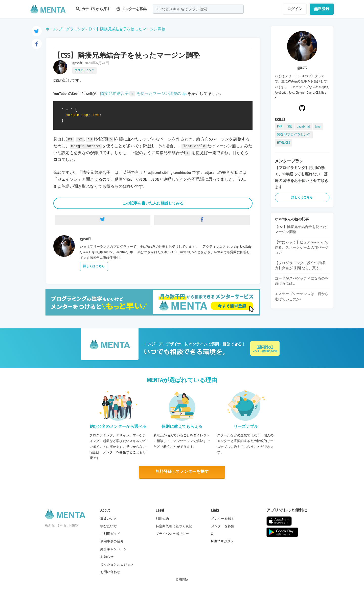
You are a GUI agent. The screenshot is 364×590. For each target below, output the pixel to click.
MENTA (183, 580)
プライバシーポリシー (172, 534)
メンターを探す (223, 519)
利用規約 (162, 519)
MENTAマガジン (222, 541)
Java (318, 127)
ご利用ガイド (110, 534)
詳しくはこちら (94, 266)
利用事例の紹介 (112, 541)
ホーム (51, 29)
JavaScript (304, 127)
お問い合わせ (110, 572)
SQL (290, 127)
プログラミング (72, 29)
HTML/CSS (283, 143)
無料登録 (322, 9)
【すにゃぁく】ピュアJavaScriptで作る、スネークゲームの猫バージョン (302, 247)
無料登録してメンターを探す (182, 472)
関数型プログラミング (294, 135)
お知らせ (107, 557)
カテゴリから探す (93, 9)
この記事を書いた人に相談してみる (153, 203)
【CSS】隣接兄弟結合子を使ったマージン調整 (126, 29)
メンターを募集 (131, 9)
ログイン (295, 9)
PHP (280, 127)
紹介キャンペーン (114, 549)
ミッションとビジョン (117, 564)
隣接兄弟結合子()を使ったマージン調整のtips (144, 94)
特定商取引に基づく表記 (174, 526)
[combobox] (198, 9)
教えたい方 (109, 519)
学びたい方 (109, 526)
